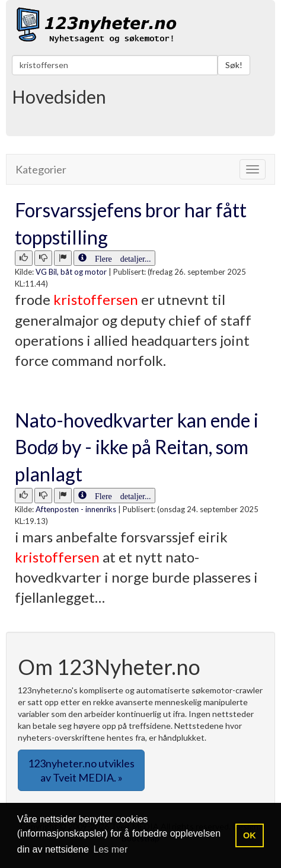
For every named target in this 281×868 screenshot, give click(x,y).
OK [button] (250, 835)
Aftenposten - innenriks (76, 509)
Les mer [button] (110, 849)
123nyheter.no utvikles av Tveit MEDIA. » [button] (81, 770)
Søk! (234, 65)
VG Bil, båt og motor (71, 272)
